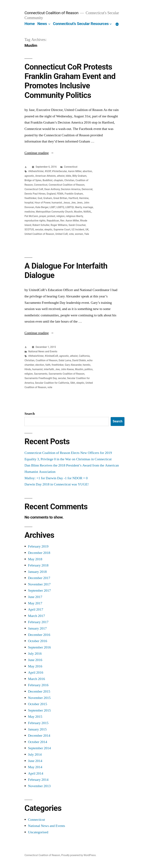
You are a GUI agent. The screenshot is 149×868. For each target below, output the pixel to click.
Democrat (87, 189)
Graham (48, 198)
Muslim (78, 212)
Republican (53, 221)
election (40, 365)
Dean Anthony (52, 189)
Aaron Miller (75, 171)
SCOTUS (29, 229)
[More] (117, 24)
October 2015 (37, 704)
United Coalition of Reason (39, 234)
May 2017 (35, 603)
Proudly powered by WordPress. (79, 855)
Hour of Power (43, 203)
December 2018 (39, 553)
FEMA (60, 194)
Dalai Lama (65, 360)
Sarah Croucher (77, 225)
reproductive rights (35, 221)
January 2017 (37, 628)
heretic (87, 365)
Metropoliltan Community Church (54, 212)
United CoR (62, 234)
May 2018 (35, 559)
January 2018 (37, 572)
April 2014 (35, 773)
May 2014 (35, 767)
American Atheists (46, 176)
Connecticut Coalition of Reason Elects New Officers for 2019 (68, 453)
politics (88, 369)
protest (51, 216)
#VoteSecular (59, 171)
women (79, 234)
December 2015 (39, 691)
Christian (69, 180)
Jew (73, 203)
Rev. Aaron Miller (70, 221)
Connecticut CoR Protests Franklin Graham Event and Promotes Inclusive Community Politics (70, 81)
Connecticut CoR (34, 189)
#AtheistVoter (36, 171)
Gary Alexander (73, 365)
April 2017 (35, 609)
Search (30, 414)
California (84, 356)
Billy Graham (79, 176)
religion (60, 216)
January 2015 (37, 729)
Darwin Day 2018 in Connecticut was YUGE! (57, 484)
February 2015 (38, 723)
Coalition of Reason (47, 360)
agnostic (29, 176)
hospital (29, 203)
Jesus (67, 203)
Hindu (28, 369)
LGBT (52, 207)
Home (30, 24)
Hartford (73, 198)
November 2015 (39, 698)
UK (87, 229)
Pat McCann (31, 216)
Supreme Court (62, 229)
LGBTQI (70, 207)
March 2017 (36, 616)
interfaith (49, 369)
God (40, 198)
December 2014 (39, 736)
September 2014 (39, 748)
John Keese (67, 369)
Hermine (84, 198)
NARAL (87, 212)
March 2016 (36, 679)
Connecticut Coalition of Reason (51, 13)
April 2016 (35, 672)
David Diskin (79, 360)
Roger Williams (59, 225)
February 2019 (38, 546)
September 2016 (39, 647)
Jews (80, 203)
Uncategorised (38, 832)
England (51, 194)
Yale (87, 234)
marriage (88, 207)
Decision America (71, 189)
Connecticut (71, 167)
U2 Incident (78, 229)
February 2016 (38, 685)
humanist (57, 203)
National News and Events (43, 351)
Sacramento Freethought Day (41, 378)
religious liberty (74, 216)
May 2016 (35, 666)
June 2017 (35, 597)
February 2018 (38, 565)
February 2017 (38, 622)
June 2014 (35, 761)
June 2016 (35, 660)
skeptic (48, 229)
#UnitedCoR (51, 356)
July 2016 (35, 654)
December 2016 (39, 635)
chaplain (58, 180)
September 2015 (39, 710)
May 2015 (35, 717)
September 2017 (39, 591)
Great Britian (60, 198)
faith (48, 365)
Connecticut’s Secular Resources (81, 24)
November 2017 (39, 584)
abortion (87, 171)
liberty (78, 207)
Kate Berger (42, 207)
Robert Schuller (41, 225)
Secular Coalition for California (52, 383)
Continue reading (39, 153)
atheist (61, 176)
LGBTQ (60, 207)
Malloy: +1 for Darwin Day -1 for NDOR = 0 (56, 478)
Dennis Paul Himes (35, 194)
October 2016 (37, 641)
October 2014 (37, 742)
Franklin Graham (74, 194)
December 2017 (39, 578)
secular (39, 229)
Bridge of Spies (33, 180)
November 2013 (39, 786)
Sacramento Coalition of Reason (67, 374)
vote (71, 234)
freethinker (30, 198)
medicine (30, 212)
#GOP (48, 171)
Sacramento (41, 374)
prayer (43, 216)
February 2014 (38, 780)
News (42, 24)
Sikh (73, 383)
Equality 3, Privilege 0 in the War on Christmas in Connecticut (68, 459)
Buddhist (48, 180)
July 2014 (35, 754)
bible (68, 176)
